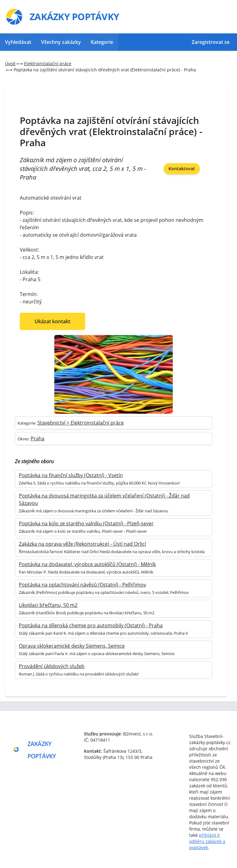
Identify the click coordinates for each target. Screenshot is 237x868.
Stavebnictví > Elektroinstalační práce (81, 423)
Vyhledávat (18, 42)
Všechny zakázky (61, 42)
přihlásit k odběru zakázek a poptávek (207, 841)
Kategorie (102, 42)
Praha (37, 438)
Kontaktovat (182, 169)
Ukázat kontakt (52, 321)
